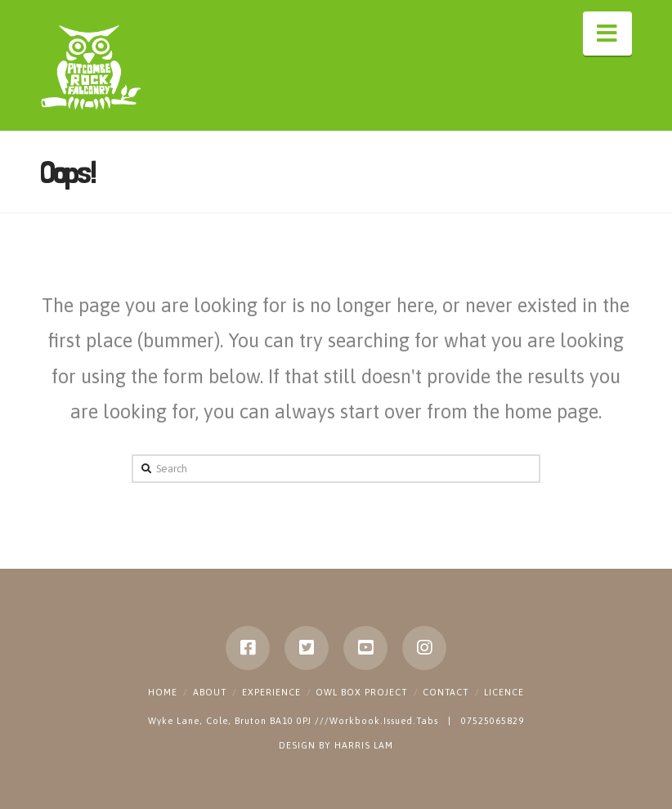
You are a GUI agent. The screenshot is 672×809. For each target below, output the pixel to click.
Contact (446, 692)
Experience (271, 692)
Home (163, 692)
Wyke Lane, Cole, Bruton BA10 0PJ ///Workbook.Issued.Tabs (295, 721)
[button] (607, 34)
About (210, 692)
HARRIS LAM (364, 745)
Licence (504, 692)
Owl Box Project (361, 692)
